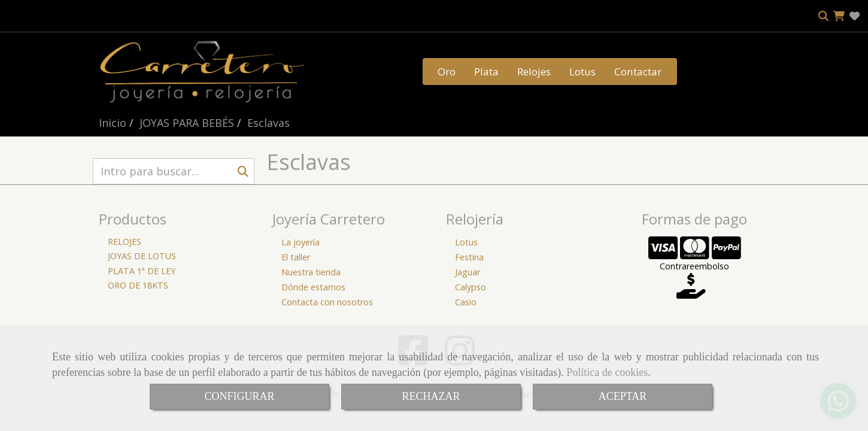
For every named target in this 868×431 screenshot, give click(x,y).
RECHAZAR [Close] (431, 396)
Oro (447, 72)
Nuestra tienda (311, 272)
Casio (466, 302)
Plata (486, 72)
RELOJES (125, 242)
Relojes (534, 72)
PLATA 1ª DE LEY (142, 271)
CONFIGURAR (239, 396)
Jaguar (468, 272)
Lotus (582, 72)
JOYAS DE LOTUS (142, 256)
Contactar (638, 72)
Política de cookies (607, 372)
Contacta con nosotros (327, 302)
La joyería (301, 242)
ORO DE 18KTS (138, 285)
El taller (296, 257)
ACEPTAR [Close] (623, 396)
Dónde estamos (313, 287)
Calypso (471, 287)
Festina (469, 257)
